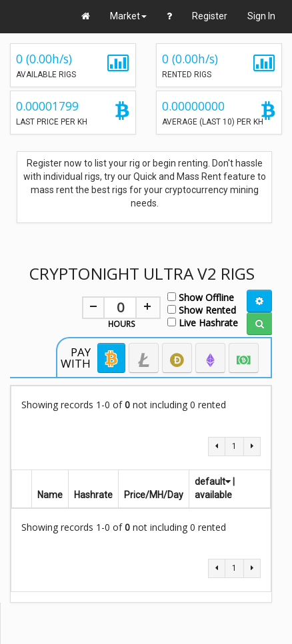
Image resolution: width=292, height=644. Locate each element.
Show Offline (201, 297)
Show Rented (202, 309)
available (213, 495)
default (213, 482)
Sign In (261, 16)
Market (128, 16)
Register (210, 16)
